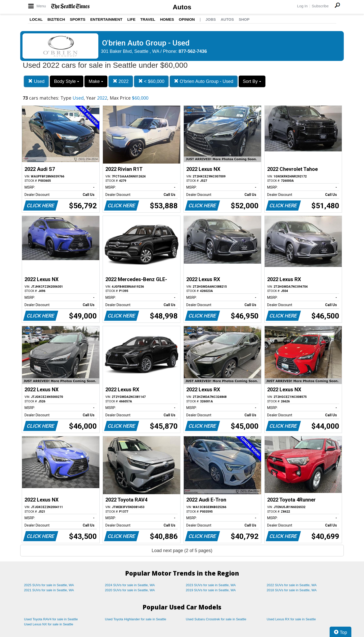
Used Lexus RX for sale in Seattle (291, 619)
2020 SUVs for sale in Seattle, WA (130, 590)
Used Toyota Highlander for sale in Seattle (136, 619)
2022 (121, 81)
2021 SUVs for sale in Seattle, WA (49, 590)
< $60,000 (151, 81)
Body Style (67, 81)
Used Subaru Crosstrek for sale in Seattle (216, 619)
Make (96, 81)
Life (131, 19)
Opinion (187, 19)
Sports (78, 19)
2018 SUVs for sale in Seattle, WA (292, 590)
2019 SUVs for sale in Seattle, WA (211, 590)
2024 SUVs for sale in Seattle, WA (130, 585)
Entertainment (106, 19)
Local (36, 19)
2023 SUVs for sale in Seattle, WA (211, 585)
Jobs (211, 19)
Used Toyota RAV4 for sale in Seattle (51, 619)
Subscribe (320, 6)
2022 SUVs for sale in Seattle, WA (292, 585)
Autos (182, 7)
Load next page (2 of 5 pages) (182, 551)
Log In (302, 6)
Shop (244, 19)
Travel (148, 19)
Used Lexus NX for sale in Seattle (49, 624)
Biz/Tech (56, 19)
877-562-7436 (193, 51)
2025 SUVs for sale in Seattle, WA (49, 585)
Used (36, 81)
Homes (167, 19)
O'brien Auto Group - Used (204, 81)
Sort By (252, 81)
